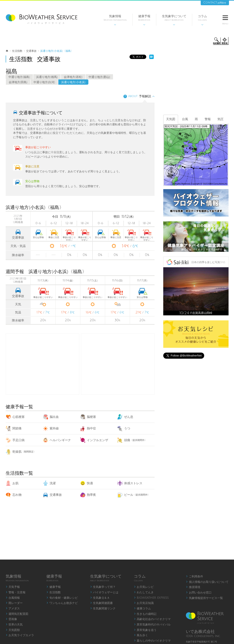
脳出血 (51, 417)
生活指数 (54, 592)
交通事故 (52, 495)
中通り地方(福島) (19, 77)
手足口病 (15, 440)
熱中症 (88, 428)
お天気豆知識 (144, 603)
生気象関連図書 (102, 603)
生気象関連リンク (103, 609)
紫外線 (51, 428)
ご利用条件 (194, 577)
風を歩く (141, 635)
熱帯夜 (88, 495)
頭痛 (132, 440)
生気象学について (174, 20)
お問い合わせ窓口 (199, 593)
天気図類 (13, 630)
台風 (185, 119)
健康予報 (144, 20)
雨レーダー (14, 603)
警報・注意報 (16, 592)
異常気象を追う (145, 630)
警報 (208, 119)
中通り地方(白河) (44, 82)
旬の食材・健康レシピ (62, 598)
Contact (215, 3)
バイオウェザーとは (104, 592)
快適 (87, 483)
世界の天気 (14, 625)
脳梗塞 (88, 417)
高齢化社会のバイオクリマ (152, 619)
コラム (202, 20)
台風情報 (13, 598)
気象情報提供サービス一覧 (204, 598)
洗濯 (49, 483)
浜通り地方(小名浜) (73, 82)
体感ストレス (130, 483)
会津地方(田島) (18, 82)
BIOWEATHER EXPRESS (151, 598)
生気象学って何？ (103, 587)
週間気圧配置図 (17, 614)
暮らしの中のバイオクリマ (152, 641)
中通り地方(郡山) (99, 77)
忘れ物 (14, 495)
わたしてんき (144, 592)
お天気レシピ (144, 587)
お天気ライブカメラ (20, 635)
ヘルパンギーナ (57, 440)
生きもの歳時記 (145, 614)
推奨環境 (193, 587)
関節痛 (14, 428)
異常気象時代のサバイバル (152, 625)
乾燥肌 (21, 452)
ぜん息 (125, 417)
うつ (124, 428)
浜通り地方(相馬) (47, 77)
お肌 (12, 483)
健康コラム (142, 609)
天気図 (171, 119)
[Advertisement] (118, 364)
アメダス (13, 609)
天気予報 (13, 587)
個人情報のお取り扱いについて (207, 582)
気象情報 (115, 20)
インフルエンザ (94, 440)
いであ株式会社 (200, 632)
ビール (134, 495)
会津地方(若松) (73, 77)
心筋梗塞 (15, 417)
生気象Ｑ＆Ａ (100, 598)
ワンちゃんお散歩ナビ (62, 603)
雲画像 (11, 619)
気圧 (221, 119)
